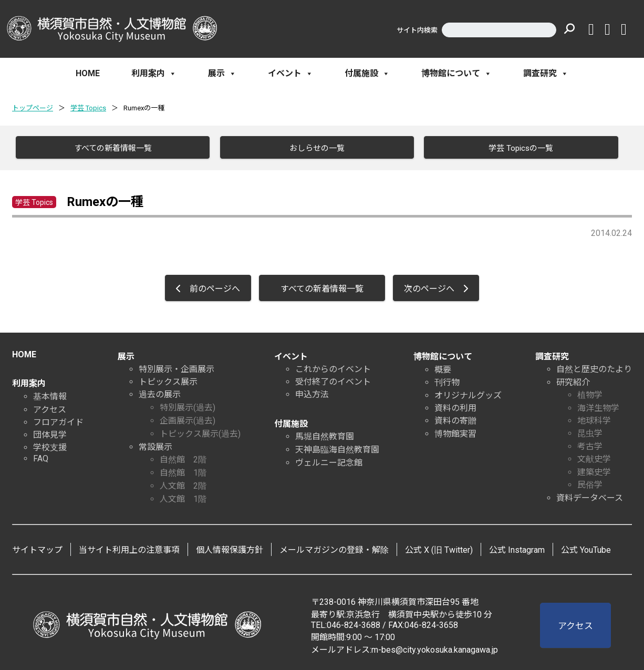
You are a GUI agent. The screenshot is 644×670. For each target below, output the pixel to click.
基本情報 (50, 395)
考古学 (590, 445)
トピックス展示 (168, 381)
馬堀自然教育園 (325, 435)
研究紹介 (573, 381)
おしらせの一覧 (315, 148)
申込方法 (312, 393)
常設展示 (155, 446)
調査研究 (546, 74)
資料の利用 (455, 407)
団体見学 (50, 434)
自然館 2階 (183, 458)
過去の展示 (160, 393)
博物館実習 (455, 433)
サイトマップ (37, 549)
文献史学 (594, 458)
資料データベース (590, 497)
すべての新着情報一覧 (111, 148)
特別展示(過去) (188, 406)
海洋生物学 (598, 407)
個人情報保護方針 (230, 549)
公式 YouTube (586, 549)
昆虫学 (590, 432)
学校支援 (50, 446)
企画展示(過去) (188, 420)
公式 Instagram (517, 549)
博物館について (456, 74)
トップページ (33, 108)
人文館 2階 (183, 485)
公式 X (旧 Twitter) (439, 549)
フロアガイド (58, 421)
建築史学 (594, 471)
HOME (88, 73)
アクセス (50, 409)
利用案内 (154, 74)
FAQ (41, 457)
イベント (290, 74)
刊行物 (447, 381)
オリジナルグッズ (468, 394)
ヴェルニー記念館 (329, 462)
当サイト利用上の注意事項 (129, 549)
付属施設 (367, 74)
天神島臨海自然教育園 (337, 449)
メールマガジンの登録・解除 (334, 549)
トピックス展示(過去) (200, 433)
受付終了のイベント (333, 381)
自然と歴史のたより (594, 368)
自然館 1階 (183, 472)
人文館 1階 (183, 498)
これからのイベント (333, 368)
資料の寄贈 (455, 420)
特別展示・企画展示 (176, 368)
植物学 (590, 394)
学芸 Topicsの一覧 (520, 148)
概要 (443, 369)
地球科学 (594, 420)
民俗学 (590, 484)
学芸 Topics (88, 108)
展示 (222, 74)
